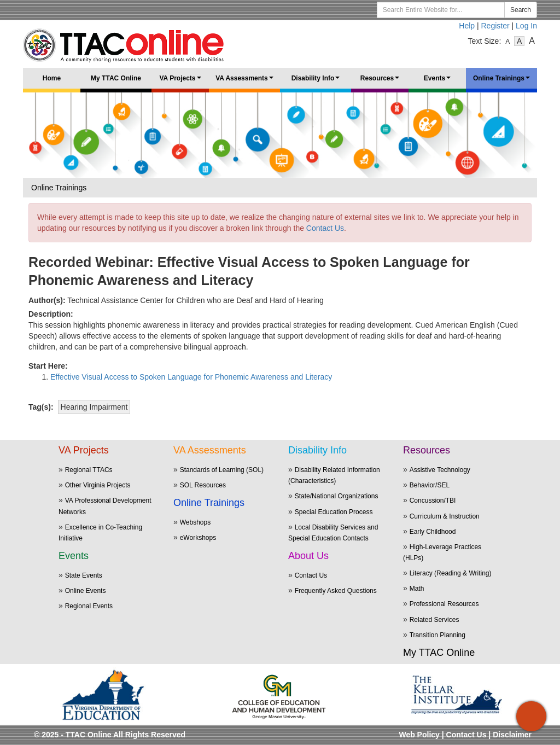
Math (417, 589)
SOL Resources (203, 485)
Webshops (195, 522)
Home (52, 78)
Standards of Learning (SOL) (222, 470)
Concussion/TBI (433, 500)
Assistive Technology (440, 470)
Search (521, 10)
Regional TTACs (89, 470)
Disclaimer (512, 735)
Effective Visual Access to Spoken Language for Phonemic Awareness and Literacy (191, 377)
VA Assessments (246, 82)
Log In (526, 26)
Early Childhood (433, 532)
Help (467, 26)
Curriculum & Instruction (445, 516)
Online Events (86, 591)
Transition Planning (437, 635)
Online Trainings (503, 82)
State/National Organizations (337, 496)
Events (439, 82)
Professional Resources (444, 604)
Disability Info (317, 82)
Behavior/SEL (430, 485)
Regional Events (89, 606)
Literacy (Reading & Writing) (451, 573)
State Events (84, 575)
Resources (381, 82)
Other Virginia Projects (98, 485)
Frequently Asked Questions (336, 591)
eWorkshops (198, 538)
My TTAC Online (116, 78)
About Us (308, 556)
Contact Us (325, 228)
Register (495, 26)
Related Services (434, 620)
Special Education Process (334, 512)
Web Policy (419, 735)
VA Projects (182, 82)
